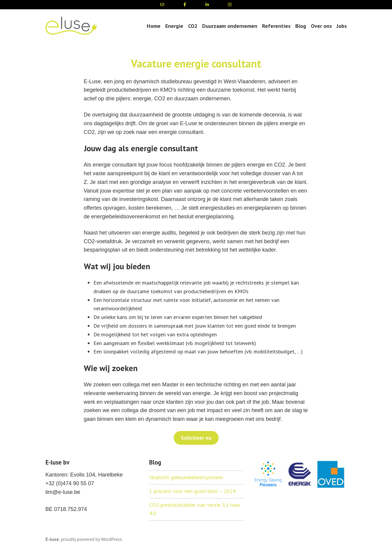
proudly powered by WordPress (91, 539)
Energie (174, 26)
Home (154, 26)
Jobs (342, 26)
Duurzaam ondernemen (230, 26)
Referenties (276, 26)
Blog (301, 26)
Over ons (321, 26)
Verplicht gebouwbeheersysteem (186, 477)
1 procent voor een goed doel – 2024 (192, 491)
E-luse (52, 539)
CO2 (193, 26)
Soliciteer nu (196, 438)
